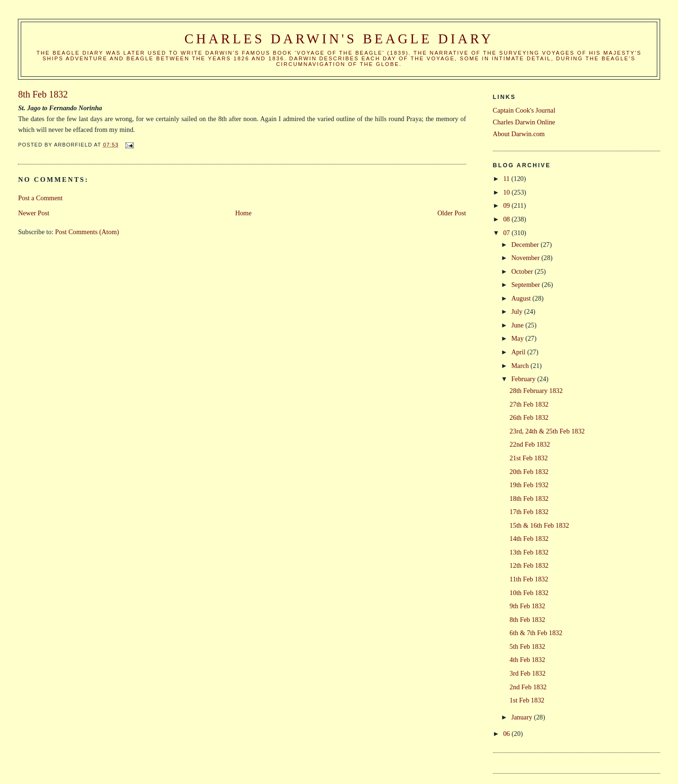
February (524, 379)
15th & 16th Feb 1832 (539, 525)
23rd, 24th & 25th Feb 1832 (547, 431)
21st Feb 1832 (529, 458)
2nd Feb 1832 (528, 687)
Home (243, 213)
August (522, 298)
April (519, 352)
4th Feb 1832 (527, 660)
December (526, 245)
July (518, 311)
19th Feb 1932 (529, 485)
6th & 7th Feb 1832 (536, 633)
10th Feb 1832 (529, 593)
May (518, 338)
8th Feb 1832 (527, 620)
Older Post (452, 213)
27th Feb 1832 (529, 404)
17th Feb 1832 (529, 512)
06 (508, 734)
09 (508, 205)
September (527, 285)
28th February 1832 (536, 391)
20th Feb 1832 (529, 472)
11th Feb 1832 (529, 579)
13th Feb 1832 (529, 552)
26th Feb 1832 (529, 417)
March (521, 366)
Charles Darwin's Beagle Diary (339, 39)
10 (508, 192)
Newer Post (33, 213)
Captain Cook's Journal (524, 110)
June (518, 325)
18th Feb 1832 (529, 498)
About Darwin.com (519, 134)
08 (508, 219)
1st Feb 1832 (527, 700)
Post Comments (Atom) (87, 232)
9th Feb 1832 (527, 606)
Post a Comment (40, 198)
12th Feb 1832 (529, 565)
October (523, 271)
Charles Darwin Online (524, 122)
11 (507, 179)
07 (508, 233)
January (523, 717)
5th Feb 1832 (527, 646)
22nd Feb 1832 (530, 444)
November (526, 258)
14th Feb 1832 (529, 539)
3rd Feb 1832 (527, 673)
